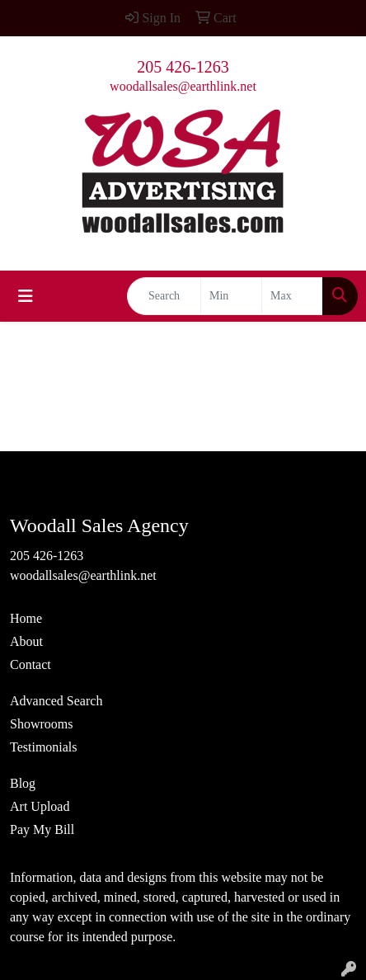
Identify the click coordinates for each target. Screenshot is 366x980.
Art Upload (40, 806)
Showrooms (41, 724)
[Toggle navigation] (26, 296)
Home (26, 618)
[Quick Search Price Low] (231, 296)
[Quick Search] (164, 296)
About (26, 641)
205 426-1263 (183, 67)
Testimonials (44, 747)
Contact (30, 664)
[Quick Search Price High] (292, 296)
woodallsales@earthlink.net (183, 86)
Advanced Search (56, 701)
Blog (23, 783)
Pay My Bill (42, 829)
